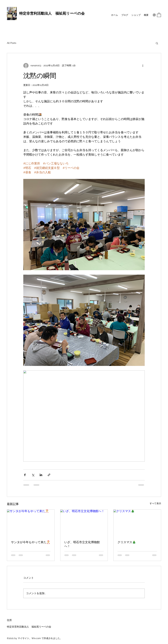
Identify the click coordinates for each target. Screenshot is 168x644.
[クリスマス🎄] (137, 523)
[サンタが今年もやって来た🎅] (31, 523)
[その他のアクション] (143, 66)
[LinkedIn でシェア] (41, 475)
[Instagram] (154, 15)
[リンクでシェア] (49, 475)
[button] (159, 15)
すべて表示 (155, 503)
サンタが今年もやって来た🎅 (31, 542)
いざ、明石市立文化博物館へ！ (82, 544)
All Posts (12, 43)
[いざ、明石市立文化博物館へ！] (84, 523)
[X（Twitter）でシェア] (33, 475)
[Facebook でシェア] (25, 475)
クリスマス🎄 (127, 542)
